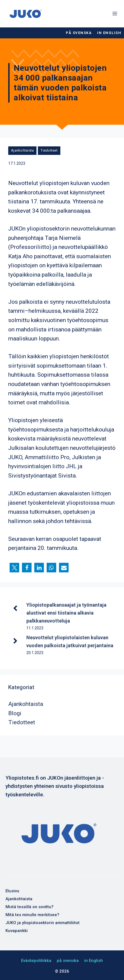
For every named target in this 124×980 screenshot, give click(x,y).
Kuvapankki (17, 931)
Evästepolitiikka (36, 961)
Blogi (15, 713)
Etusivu (12, 891)
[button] (14, 568)
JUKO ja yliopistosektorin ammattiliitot (43, 923)
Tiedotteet (49, 150)
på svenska (79, 33)
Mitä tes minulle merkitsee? (32, 915)
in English (109, 33)
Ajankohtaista (22, 150)
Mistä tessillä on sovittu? (29, 907)
